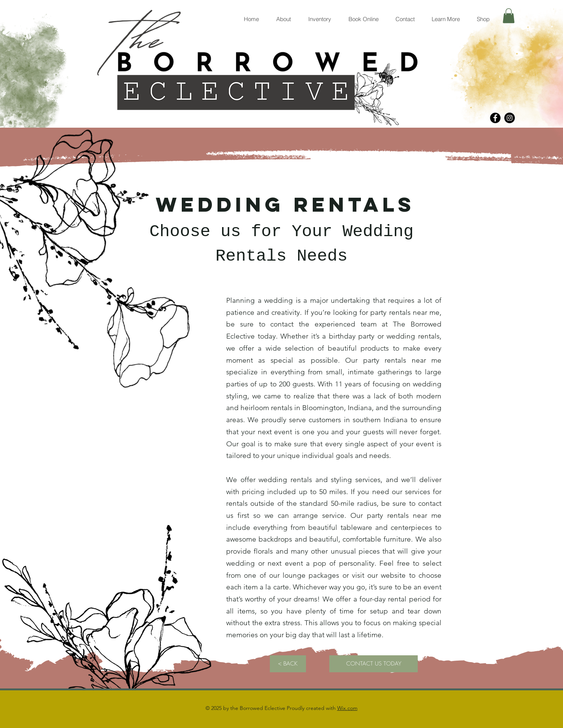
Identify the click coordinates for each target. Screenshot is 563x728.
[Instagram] (510, 118)
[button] (509, 16)
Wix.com (347, 708)
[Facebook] (495, 118)
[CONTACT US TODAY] (374, 664)
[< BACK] (288, 664)
